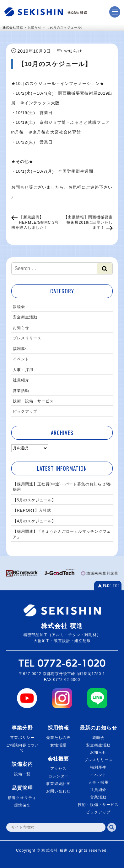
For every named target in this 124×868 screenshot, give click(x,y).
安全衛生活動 (25, 317)
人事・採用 (23, 370)
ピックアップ (25, 411)
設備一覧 (22, 774)
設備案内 (22, 764)
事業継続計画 (58, 784)
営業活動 (21, 391)
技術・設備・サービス (33, 401)
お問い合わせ (58, 791)
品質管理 (22, 788)
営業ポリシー (22, 738)
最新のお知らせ (98, 728)
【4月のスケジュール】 (35, 521)
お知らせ (21, 328)
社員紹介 (21, 380)
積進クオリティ (22, 798)
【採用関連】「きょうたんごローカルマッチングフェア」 (62, 534)
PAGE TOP (111, 586)
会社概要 (58, 759)
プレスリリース (27, 338)
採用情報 (58, 728)
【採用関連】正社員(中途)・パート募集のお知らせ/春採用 (62, 487)
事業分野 (22, 728)
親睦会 (19, 307)
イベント (21, 359)
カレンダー (59, 776)
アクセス (58, 769)
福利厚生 (21, 349)
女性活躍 (58, 745)
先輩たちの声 (58, 738)
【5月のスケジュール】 (35, 500)
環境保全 (22, 805)
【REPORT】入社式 (32, 510)
